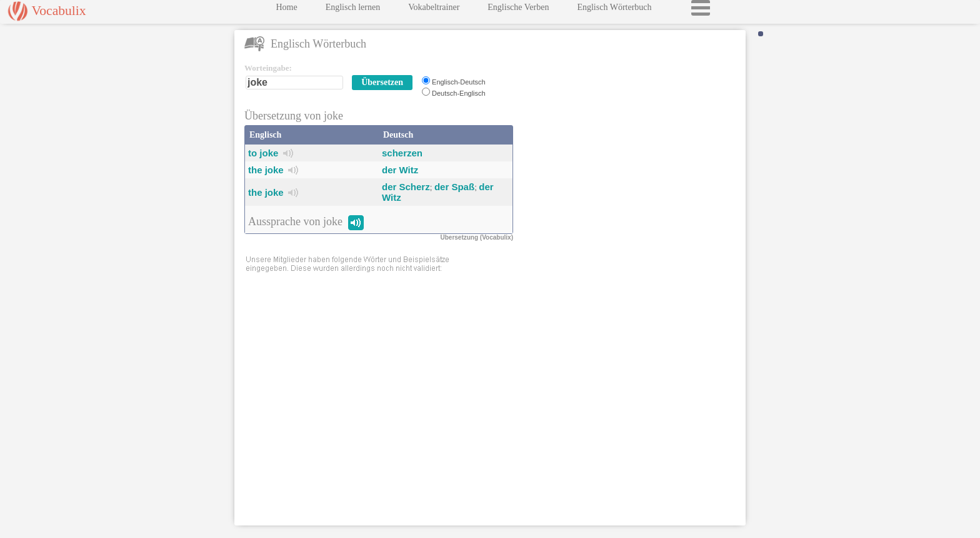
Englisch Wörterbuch (614, 10)
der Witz (400, 170)
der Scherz (406, 187)
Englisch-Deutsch (459, 82)
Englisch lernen (353, 10)
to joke (263, 153)
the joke (266, 170)
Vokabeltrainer (434, 10)
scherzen (402, 153)
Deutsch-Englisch (459, 93)
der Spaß (454, 187)
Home (286, 10)
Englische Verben (518, 10)
